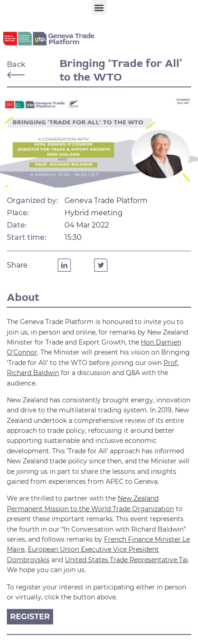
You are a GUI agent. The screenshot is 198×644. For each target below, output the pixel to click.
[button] (99, 8)
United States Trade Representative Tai (126, 560)
